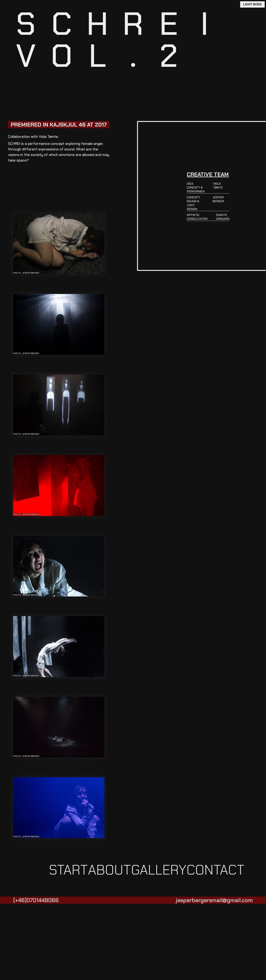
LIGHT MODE (252, 4)
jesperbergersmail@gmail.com (214, 900)
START (68, 870)
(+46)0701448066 (36, 900)
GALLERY (159, 870)
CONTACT (215, 870)
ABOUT (109, 870)
